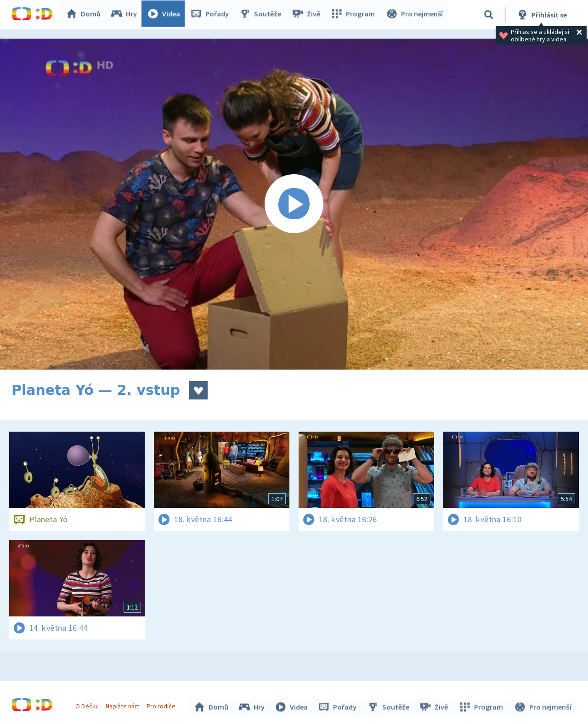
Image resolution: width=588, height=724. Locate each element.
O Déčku (88, 705)
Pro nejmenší (415, 15)
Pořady (212, 15)
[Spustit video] (294, 204)
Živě (308, 15)
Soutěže (262, 15)
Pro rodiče (162, 705)
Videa (166, 15)
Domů (85, 15)
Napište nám (124, 705)
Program (354, 15)
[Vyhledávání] (489, 15)
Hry (126, 15)
